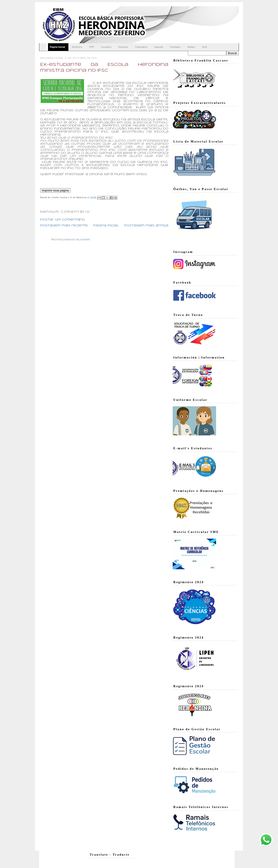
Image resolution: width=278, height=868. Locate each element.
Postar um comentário (63, 220)
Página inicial (106, 226)
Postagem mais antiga (146, 226)
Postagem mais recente (64, 226)
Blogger (83, 240)
